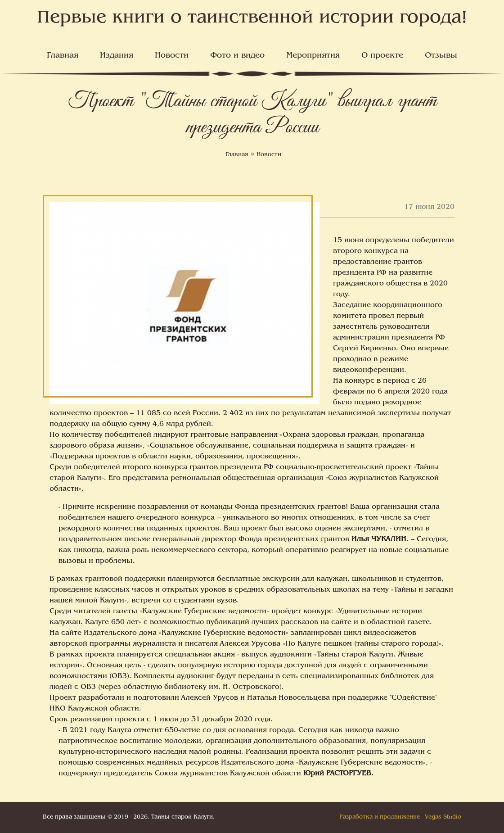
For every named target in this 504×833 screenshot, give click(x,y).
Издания (117, 56)
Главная (63, 56)
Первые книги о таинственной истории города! (252, 18)
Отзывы (441, 56)
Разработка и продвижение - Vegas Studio (400, 817)
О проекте (382, 56)
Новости (172, 56)
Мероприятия (313, 56)
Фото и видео (237, 56)
